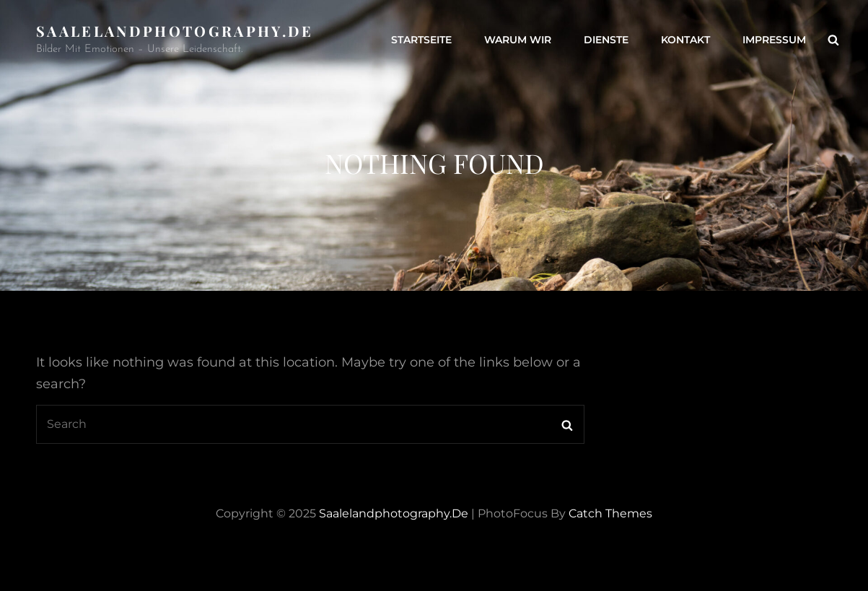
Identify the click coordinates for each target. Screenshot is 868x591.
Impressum (774, 40)
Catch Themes (610, 513)
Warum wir (518, 40)
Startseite (421, 40)
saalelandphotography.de (175, 31)
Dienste (606, 40)
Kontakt (685, 40)
